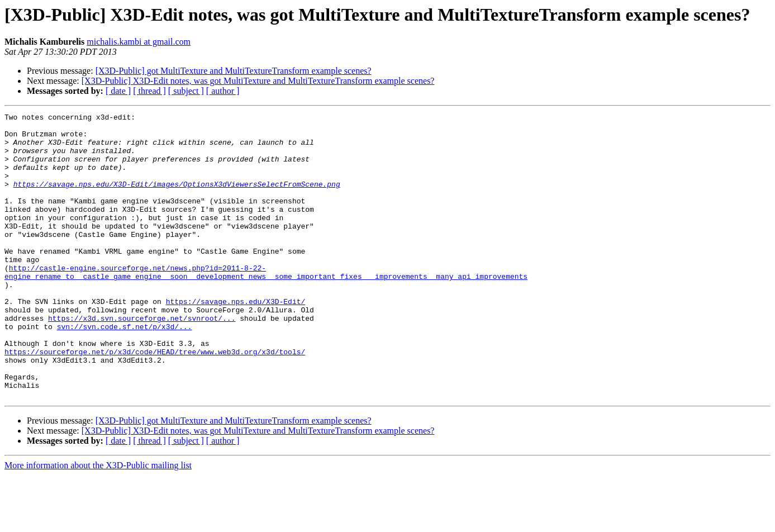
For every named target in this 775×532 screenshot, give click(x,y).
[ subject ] (186, 91)
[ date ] (118, 91)
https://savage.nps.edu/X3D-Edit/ (236, 340)
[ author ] (223, 91)
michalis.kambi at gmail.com (139, 42)
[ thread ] (149, 91)
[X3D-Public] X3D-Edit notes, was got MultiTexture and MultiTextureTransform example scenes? (258, 81)
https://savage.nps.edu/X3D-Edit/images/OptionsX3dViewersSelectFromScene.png (177, 199)
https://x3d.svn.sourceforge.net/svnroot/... (142, 360)
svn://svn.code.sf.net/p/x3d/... (125, 370)
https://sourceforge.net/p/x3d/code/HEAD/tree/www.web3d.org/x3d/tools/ (155, 400)
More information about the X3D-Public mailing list (98, 522)
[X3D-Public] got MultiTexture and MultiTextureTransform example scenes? (234, 71)
